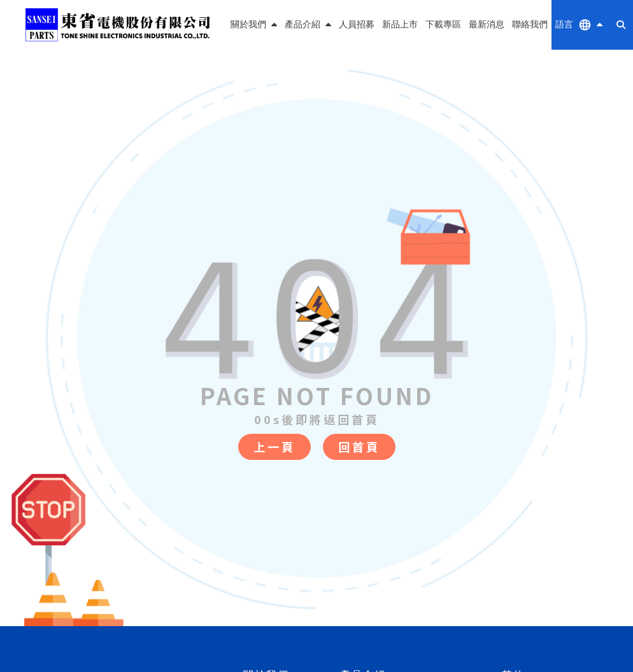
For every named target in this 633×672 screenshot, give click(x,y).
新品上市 (400, 25)
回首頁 (359, 447)
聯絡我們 (530, 25)
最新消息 (487, 25)
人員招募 (357, 25)
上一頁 (274, 447)
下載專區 (443, 25)
